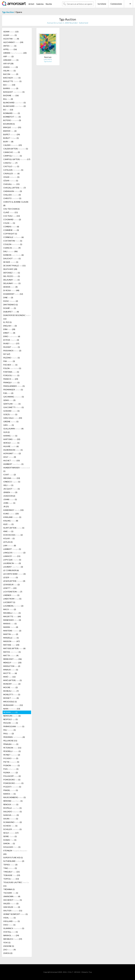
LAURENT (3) (13, 567)
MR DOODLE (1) (10, 702)
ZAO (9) (9, 950)
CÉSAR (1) (11, 181)
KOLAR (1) (9, 538)
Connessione (116, 4)
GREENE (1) (11, 421)
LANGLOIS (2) (14, 553)
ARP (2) (8, 56)
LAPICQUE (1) (12, 560)
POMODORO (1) (12, 780)
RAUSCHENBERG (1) (15, 797)
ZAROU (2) (8, 953)
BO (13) (8, 110)
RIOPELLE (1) (12, 808)
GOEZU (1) (10, 414)
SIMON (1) (9, 843)
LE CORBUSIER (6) (11, 570)
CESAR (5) (11, 177)
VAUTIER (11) (13, 911)
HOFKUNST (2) (12, 453)
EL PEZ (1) (7, 322)
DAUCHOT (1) (12, 258)
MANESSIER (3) (12, 620)
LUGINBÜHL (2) (13, 606)
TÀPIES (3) (10, 865)
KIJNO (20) (11, 514)
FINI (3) (9, 361)
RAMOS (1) (9, 794)
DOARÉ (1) (10, 308)
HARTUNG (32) (12, 439)
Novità (49, 4)
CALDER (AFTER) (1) (16, 149)
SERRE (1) (10, 836)
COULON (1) (13, 244)
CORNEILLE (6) (13, 237)
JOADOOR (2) (9, 496)
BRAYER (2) (10, 131)
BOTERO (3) (12, 120)
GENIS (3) (9, 400)
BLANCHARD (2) (15, 106)
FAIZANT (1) (12, 347)
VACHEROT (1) (13, 900)
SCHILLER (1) (12, 829)
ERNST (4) (9, 333)
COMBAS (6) (11, 227)
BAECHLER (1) (12, 78)
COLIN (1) (9, 223)
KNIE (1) (8, 531)
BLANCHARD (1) (15, 103)
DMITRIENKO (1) (11, 305)
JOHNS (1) (10, 499)
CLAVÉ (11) (11, 212)
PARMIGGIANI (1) (14, 726)
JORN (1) (9, 503)
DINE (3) (8, 297)
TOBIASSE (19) (12, 875)
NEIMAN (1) (10, 712)
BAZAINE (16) (11, 95)
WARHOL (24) (11, 935)
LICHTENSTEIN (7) (13, 592)
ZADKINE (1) (9, 946)
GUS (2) (6, 432)
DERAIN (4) (10, 287)
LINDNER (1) (11, 595)
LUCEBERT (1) (9, 602)
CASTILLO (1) (11, 166)
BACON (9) (11, 74)
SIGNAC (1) (10, 840)
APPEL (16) (10, 49)
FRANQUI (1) (11, 382)
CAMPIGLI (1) (13, 156)
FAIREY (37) (11, 343)
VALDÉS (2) (11, 903)
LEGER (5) (11, 577)
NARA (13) (12, 709)
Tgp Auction (8, 12)
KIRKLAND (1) (12, 517)
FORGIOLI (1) (11, 375)
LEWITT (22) (10, 588)
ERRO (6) (12, 336)
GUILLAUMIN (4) (13, 429)
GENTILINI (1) (12, 404)
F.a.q (90, 972)
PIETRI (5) (11, 762)
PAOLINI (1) (11, 723)
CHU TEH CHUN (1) (11, 209)
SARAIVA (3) (11, 815)
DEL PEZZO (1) (12, 276)
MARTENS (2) (12, 631)
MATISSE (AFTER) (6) (14, 648)
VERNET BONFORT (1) (15, 914)
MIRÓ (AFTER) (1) (13, 680)
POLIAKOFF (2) (12, 776)
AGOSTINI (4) (11, 39)
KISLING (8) (11, 521)
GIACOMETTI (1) (14, 407)
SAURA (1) (11, 819)
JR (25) (6, 506)
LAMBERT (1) (12, 549)
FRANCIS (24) (11, 379)
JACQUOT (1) (12, 489)
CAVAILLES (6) (11, 173)
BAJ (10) (9, 85)
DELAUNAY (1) (11, 280)
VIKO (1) (9, 925)
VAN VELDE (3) (12, 907)
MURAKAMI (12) (13, 705)
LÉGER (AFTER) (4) (14, 581)
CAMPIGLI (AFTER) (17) (17, 159)
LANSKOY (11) (12, 556)
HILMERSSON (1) (13, 450)
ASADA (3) (11, 67)
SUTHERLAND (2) (14, 861)
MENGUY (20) (12, 663)
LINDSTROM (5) (12, 599)
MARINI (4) (11, 627)
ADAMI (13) (11, 32)
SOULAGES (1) (12, 847)
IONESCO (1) (12, 482)
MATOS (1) (12, 652)
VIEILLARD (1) (12, 921)
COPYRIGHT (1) (10, 234)
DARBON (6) (13, 255)
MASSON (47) (11, 641)
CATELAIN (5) (13, 170)
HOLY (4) (10, 457)
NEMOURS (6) (12, 716)
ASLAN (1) (9, 71)
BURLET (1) (11, 138)
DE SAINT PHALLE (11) (14, 266)
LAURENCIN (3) (12, 563)
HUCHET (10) (11, 461)
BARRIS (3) (11, 88)
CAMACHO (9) (12, 152)
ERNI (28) (9, 329)
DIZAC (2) (11, 301)
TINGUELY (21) (11, 872)
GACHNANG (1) (14, 397)
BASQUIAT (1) (14, 92)
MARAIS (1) (10, 624)
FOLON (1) (12, 368)
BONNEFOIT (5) (12, 117)
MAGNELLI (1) (12, 613)
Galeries (40, 4)
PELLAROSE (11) (10, 741)
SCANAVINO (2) (13, 822)
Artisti (31, 4)
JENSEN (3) (10, 492)
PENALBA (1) (11, 744)
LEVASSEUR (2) (11, 585)
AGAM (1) (10, 35)
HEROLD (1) (11, 443)
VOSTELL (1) (11, 932)
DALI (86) (10, 251)
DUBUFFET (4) (11, 312)
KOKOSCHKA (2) (13, 535)
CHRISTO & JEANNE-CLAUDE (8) (16, 204)
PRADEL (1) (11, 790)
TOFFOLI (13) (11, 879)
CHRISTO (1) (12, 198)
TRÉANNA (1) (9, 889)
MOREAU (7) (11, 691)
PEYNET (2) (12, 755)
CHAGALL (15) (11, 184)
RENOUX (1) (11, 804)
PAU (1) (9, 730)
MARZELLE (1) (11, 638)
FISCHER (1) (10, 365)
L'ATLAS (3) (8, 542)
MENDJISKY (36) (12, 659)
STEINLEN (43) (15, 852)
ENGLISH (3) (10, 326)
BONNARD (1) (12, 113)
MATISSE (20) (11, 645)
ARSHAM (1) (11, 60)
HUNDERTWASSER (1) (17, 469)
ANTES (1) (10, 46)
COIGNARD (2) (12, 219)
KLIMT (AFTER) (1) (14, 528)
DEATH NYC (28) (10, 269)
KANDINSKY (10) (13, 510)
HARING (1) (10, 436)
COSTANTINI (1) (13, 241)
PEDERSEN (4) (14, 737)
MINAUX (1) (11, 670)
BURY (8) (8, 142)
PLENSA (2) (11, 773)
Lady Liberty (48, 59)
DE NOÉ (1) (11, 262)
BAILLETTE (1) (12, 81)
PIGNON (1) (12, 765)
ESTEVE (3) (11, 340)
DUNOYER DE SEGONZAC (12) (17, 317)
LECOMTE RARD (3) (14, 574)
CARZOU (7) (10, 163)
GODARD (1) (11, 411)
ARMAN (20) (15, 53)
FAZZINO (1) (12, 358)
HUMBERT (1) (13, 464)
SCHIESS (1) (10, 826)
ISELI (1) (8, 485)
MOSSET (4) (11, 698)
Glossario (85, 972)
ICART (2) (10, 475)
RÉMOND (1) (13, 801)
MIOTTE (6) (10, 673)
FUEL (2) (8, 393)
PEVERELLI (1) (12, 751)
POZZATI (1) (12, 787)
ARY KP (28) (8, 64)
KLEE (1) (8, 524)
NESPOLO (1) (10, 719)
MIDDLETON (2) (12, 666)
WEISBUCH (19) (13, 939)
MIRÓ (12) (9, 677)
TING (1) (10, 868)
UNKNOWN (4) (12, 896)
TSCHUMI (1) (11, 893)
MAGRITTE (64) (12, 616)
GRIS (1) (9, 425)
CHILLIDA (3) (12, 195)
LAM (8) (10, 546)
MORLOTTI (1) (12, 694)
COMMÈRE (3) (11, 230)
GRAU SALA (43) (13, 418)
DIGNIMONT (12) (13, 294)
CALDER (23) (13, 145)
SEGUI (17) (11, 833)
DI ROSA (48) (11, 290)
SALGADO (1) (13, 812)
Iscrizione (102, 4)
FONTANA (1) (11, 372)
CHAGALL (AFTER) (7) (15, 188)
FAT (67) (7, 354)
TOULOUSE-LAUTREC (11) (16, 884)
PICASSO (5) (11, 758)
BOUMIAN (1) (9, 124)
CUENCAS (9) (12, 248)
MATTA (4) (11, 655)
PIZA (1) (11, 769)
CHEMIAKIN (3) (13, 191)
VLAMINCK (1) (14, 928)
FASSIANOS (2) (12, 351)
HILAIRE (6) (11, 446)
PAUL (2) (9, 733)
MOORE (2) (10, 687)
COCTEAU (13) (12, 216)
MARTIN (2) (11, 634)
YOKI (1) (7, 942)
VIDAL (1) (9, 918)
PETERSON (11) (12, 748)
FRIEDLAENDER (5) (14, 386)
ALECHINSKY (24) (13, 42)
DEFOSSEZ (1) (12, 273)
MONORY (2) (12, 684)
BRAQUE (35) (12, 127)
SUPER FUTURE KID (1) (13, 857)
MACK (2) (10, 609)
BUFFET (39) (12, 134)
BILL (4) (8, 99)
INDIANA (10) (12, 478)
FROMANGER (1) (13, 390)
